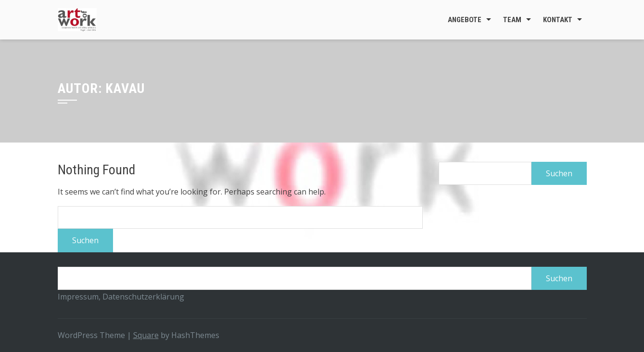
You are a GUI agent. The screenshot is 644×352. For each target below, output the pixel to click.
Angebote (465, 20)
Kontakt (558, 20)
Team (512, 20)
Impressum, (80, 297)
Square (146, 335)
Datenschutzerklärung (143, 297)
